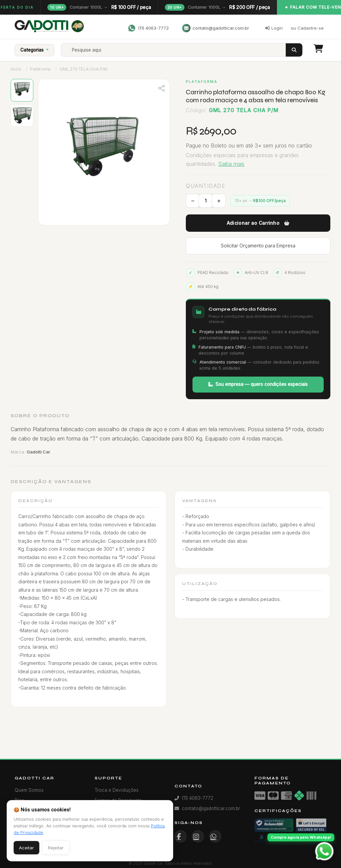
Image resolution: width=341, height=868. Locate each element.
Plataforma (40, 69)
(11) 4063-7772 (148, 28)
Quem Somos (29, 790)
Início (16, 69)
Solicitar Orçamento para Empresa (258, 246)
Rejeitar (56, 848)
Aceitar (26, 848)
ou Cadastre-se (307, 28)
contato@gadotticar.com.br (216, 28)
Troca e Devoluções (117, 790)
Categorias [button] (33, 50)
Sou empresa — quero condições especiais (258, 384)
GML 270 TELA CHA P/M (84, 69)
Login (274, 28)
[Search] (179, 50)
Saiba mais (231, 164)
